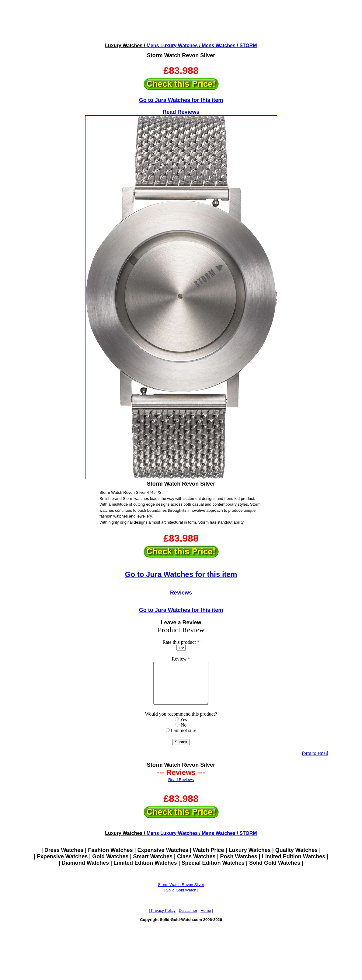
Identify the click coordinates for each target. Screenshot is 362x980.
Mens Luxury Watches (172, 45)
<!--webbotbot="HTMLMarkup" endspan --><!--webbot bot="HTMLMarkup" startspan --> (181, 21)
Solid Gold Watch (181, 898)
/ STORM (246, 45)
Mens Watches (219, 45)
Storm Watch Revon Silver (181, 893)
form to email (315, 761)
